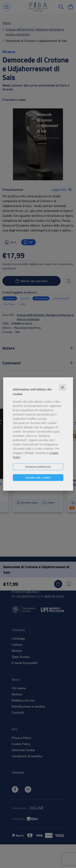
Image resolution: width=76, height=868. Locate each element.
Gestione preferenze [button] (38, 467)
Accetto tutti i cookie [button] (38, 478)
